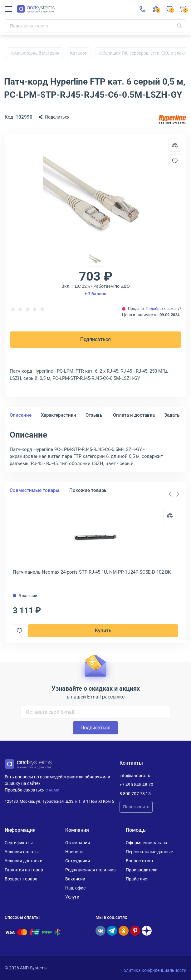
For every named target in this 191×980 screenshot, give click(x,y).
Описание (21, 415)
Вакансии (75, 879)
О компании (78, 843)
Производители (142, 870)
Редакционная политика (91, 870)
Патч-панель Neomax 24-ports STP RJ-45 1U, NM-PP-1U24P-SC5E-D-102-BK (92, 572)
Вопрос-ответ (140, 861)
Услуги (72, 897)
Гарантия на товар (24, 870)
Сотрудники (78, 861)
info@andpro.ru (135, 776)
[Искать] (179, 26)
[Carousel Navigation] (174, 494)
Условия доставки (24, 861)
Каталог (78, 53)
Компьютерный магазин (34, 53)
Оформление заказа (147, 843)
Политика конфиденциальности (153, 970)
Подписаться (95, 339)
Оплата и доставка (134, 415)
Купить (103, 631)
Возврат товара (21, 879)
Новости (74, 852)
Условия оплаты (22, 852)
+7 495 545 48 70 (136, 785)
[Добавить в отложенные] (175, 161)
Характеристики (59, 415)
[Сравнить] (170, 516)
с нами (52, 790)
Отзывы (95, 415)
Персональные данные (149, 852)
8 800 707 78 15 (135, 794)
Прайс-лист (137, 879)
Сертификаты (19, 843)
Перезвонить (136, 807)
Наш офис (75, 888)
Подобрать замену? (164, 309)
